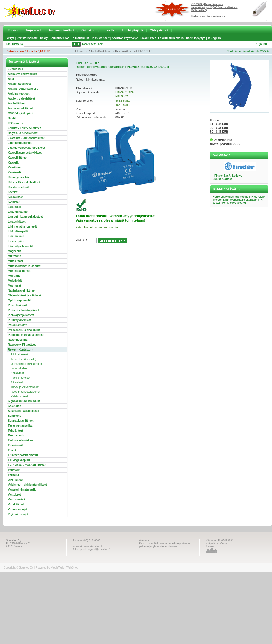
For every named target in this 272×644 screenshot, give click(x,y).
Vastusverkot (16, 499)
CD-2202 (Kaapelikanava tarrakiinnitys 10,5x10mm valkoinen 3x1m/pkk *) (214, 7)
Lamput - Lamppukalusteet (25, 217)
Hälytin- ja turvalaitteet (23, 133)
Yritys (10, 38)
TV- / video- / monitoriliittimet (27, 465)
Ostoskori (88, 30)
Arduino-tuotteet (19, 94)
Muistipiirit (15, 281)
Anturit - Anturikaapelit (23, 89)
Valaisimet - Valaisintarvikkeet (27, 485)
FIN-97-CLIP (144, 51)
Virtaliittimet (16, 504)
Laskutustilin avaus (171, 38)
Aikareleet (17, 382)
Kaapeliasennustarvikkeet (25, 153)
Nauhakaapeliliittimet (22, 291)
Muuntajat (14, 286)
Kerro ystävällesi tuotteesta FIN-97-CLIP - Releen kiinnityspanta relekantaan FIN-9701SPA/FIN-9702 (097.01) (239, 200)
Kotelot (13, 192)
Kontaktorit (17, 373)
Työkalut (13, 475)
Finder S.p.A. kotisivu (228, 176)
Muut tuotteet (223, 179)
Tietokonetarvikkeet (21, 440)
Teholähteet (15, 431)
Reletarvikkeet (124, 51)
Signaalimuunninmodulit (24, 401)
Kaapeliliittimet (18, 158)
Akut (11, 79)
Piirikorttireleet (19, 355)
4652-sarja (122, 101)
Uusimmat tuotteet (61, 30)
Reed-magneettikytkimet (25, 392)
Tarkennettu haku (93, 44)
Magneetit (14, 251)
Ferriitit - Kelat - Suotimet (24, 128)
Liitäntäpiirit (16, 236)
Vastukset (14, 495)
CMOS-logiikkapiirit (21, 113)
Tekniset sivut (101, 38)
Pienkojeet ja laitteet (21, 315)
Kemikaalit (15, 172)
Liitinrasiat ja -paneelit (22, 227)
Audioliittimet (17, 104)
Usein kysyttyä (196, 38)
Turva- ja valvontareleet (25, 387)
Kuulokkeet (15, 197)
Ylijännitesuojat (18, 514)
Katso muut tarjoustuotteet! (209, 16)
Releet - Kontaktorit (100, 51)
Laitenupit (15, 207)
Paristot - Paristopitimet (23, 310)
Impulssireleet (19, 368)
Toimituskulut (80, 38)
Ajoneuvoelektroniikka (23, 74)
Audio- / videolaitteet (21, 99)
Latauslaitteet (17, 222)
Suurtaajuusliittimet (21, 421)
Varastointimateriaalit (22, 490)
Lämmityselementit (20, 246)
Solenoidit (15, 406)
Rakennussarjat (18, 340)
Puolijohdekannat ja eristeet (26, 335)
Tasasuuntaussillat (20, 426)
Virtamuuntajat (18, 509)
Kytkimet (14, 202)
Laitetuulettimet (18, 212)
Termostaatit (16, 435)
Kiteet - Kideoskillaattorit (24, 182)
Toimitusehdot (59, 38)
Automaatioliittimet (20, 108)
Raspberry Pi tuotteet (22, 345)
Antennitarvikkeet (19, 84)
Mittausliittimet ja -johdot (24, 266)
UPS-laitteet (16, 480)
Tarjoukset (33, 30)
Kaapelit (13, 163)
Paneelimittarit (17, 305)
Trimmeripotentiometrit (23, 455)
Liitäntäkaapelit (18, 231)
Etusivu (13, 30)
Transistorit (15, 445)
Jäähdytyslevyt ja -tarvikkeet (27, 148)
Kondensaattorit (18, 187)
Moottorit (14, 276)
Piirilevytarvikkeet (20, 320)
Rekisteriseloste (27, 38)
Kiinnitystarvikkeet (20, 177)
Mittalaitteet (16, 261)
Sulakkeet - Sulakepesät (24, 411)
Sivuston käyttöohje (125, 38)
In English (214, 38)
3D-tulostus (15, 69)
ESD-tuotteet (16, 123)
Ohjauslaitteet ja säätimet (25, 295)
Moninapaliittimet (19, 271)
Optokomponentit (19, 300)
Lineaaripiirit (16, 241)
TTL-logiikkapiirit (19, 460)
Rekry (44, 38)
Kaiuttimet (15, 167)
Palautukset (148, 38)
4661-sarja (122, 105)
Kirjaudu (261, 44)
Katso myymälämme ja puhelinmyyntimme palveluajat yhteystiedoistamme (165, 545)
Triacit (12, 450)
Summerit (14, 416)
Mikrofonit (15, 256)
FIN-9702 (122, 96)
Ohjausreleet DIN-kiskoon (26, 364)
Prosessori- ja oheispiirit (24, 330)
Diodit (12, 118)
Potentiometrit (17, 325)
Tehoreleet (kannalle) (23, 359)
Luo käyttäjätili (132, 30)
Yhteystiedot (159, 30)
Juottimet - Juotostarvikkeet (26, 138)
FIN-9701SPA (124, 92)
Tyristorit (14, 470)
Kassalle (109, 30)
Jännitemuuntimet (20, 143)
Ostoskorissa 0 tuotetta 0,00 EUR (28, 51)
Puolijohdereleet (21, 378)
